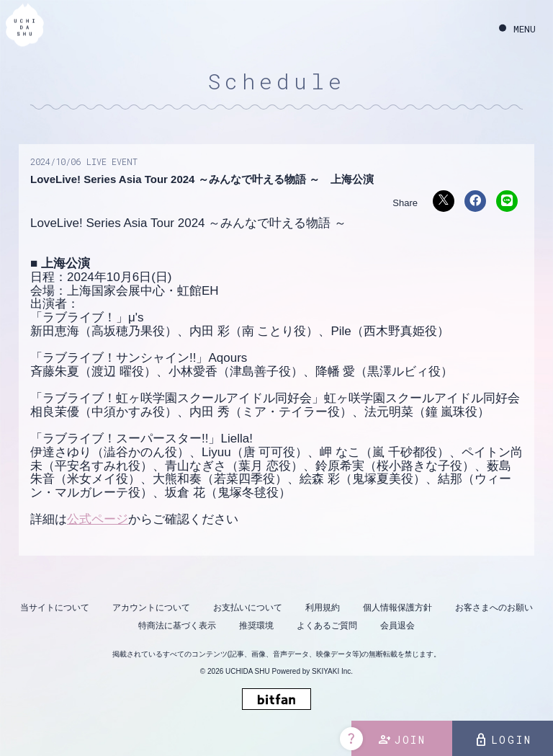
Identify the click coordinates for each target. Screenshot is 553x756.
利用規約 (323, 608)
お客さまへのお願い (494, 608)
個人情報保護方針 (397, 608)
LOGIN (503, 740)
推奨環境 (256, 626)
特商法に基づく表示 (177, 626)
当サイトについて (55, 608)
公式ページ (98, 519)
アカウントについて (151, 608)
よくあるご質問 (327, 626)
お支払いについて (248, 608)
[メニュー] (517, 29)
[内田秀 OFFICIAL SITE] (25, 27)
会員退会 (397, 626)
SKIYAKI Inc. (332, 671)
